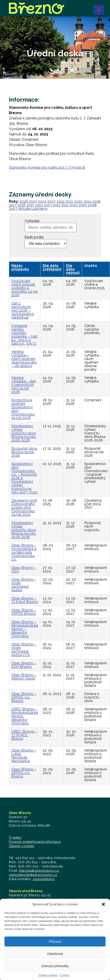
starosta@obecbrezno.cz (39, 871)
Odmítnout (55, 955)
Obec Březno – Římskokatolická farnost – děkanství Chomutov (25, 629)
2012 (57, 205)
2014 (39, 205)
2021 (69, 201)
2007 (13, 209)
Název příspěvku (20, 267)
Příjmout (55, 943)
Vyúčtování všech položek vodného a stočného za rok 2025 (25, 288)
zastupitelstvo (44, 879)
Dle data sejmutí (73, 269)
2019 (88, 201)
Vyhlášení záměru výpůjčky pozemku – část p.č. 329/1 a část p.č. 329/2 (25, 335)
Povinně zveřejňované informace (35, 842)
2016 (22, 205)
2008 (92, 205)
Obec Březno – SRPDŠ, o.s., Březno (24, 697)
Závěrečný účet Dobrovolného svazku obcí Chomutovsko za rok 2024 (24, 508)
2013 (48, 205)
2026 (24, 201)
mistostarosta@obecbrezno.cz (33, 875)
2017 (13, 205)
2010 (74, 205)
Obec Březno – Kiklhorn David (24, 677)
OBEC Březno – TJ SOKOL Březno (24, 735)
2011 (65, 205)
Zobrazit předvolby (55, 968)
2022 (61, 201)
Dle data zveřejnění (52, 267)
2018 (96, 201)
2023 (51, 201)
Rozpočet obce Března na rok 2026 (24, 452)
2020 (78, 201)
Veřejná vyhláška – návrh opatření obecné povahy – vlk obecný (24, 359)
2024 (42, 201)
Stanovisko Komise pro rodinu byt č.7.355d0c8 (47, 167)
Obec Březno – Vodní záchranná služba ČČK (24, 650)
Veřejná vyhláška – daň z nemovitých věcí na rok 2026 (24, 385)
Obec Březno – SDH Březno (24, 665)
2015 (30, 205)
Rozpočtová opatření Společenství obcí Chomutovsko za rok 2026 (23, 409)
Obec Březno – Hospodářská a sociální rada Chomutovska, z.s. (24, 552)
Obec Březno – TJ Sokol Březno (25, 600)
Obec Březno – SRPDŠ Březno (24, 612)
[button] (103, 906)
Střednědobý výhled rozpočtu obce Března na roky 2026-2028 (24, 433)
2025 (33, 201)
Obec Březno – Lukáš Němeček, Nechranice (24, 756)
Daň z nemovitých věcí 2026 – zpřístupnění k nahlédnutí (23, 310)
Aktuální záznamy (33, 209)
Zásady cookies (48, 977)
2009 (83, 205)
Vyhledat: (32, 221)
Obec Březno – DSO (24, 569)
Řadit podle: (34, 237)
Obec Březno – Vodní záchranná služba (24, 585)
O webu (65, 977)
